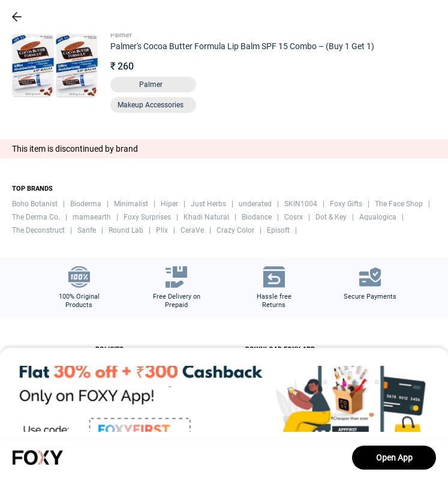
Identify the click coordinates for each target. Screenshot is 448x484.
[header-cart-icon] (407, 17)
